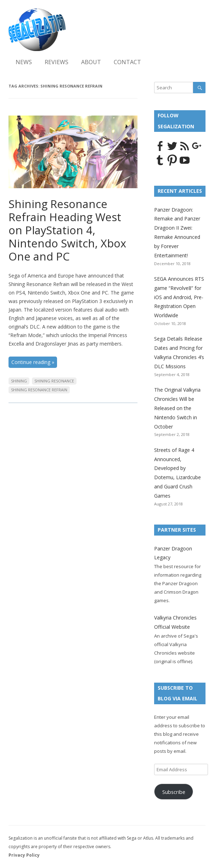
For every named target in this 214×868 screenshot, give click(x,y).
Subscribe (174, 792)
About (91, 62)
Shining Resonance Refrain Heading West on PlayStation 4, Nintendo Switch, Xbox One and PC (67, 230)
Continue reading (33, 362)
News (24, 62)
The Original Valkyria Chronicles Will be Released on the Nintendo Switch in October (177, 408)
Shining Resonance (54, 381)
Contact (127, 62)
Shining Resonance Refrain (39, 390)
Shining (19, 381)
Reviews (57, 62)
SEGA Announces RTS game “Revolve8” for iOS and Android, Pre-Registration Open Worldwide (179, 297)
